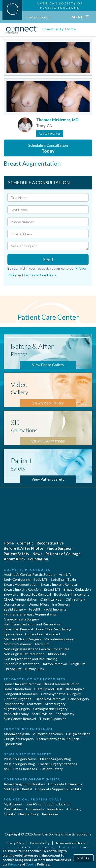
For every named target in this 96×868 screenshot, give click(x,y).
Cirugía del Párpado (19, 739)
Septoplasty (65, 714)
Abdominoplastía (17, 734)
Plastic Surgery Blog (55, 759)
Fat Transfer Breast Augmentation (31, 614)
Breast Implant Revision (22, 589)
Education (64, 804)
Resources (50, 814)
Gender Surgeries (17, 699)
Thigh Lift (78, 664)
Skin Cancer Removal (20, 719)
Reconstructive (50, 543)
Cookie (31, 864)
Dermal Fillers (39, 604)
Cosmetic (25, 543)
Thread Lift (12, 669)
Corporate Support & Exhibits (58, 789)
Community (35, 809)
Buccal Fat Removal (36, 594)
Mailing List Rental (18, 789)
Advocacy (74, 809)
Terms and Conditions (40, 275)
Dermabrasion (15, 604)
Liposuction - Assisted (42, 634)
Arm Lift (65, 574)
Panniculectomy (16, 714)
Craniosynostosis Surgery (61, 694)
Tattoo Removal (54, 664)
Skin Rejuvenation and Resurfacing (31, 659)
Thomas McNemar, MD (57, 120)
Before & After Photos (24, 548)
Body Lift (40, 579)
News (37, 554)
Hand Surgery (79, 699)
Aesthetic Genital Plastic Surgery (30, 574)
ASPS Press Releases (20, 769)
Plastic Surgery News (20, 759)
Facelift (35, 609)
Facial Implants (55, 609)
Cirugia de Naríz (78, 734)
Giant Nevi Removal (50, 699)
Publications (13, 809)
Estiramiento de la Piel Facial (59, 739)
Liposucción (13, 744)
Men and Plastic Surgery (22, 639)
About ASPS (14, 559)
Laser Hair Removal (18, 629)
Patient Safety (16, 554)
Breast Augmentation (21, 584)
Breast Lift (52, 589)
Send (48, 259)
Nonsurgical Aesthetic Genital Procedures (37, 649)
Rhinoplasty (57, 654)
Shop (49, 804)
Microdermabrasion (59, 639)
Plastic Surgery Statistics (58, 764)
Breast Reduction (77, 589)
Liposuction (13, 634)
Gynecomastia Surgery (21, 619)
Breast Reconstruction (62, 684)
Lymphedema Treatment (23, 704)
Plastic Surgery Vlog (19, 764)
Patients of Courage (63, 554)
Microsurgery (55, 704)
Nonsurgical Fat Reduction (24, 654)
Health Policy (29, 814)
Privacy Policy (15, 843)
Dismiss (83, 858)
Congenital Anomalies (21, 694)
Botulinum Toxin (63, 579)
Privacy (14, 864)
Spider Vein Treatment (21, 664)
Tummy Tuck (34, 669)
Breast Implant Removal (59, 584)
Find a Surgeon (38, 17)
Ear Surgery (61, 604)
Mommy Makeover (18, 644)
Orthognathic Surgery (50, 709)
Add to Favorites (50, 133)
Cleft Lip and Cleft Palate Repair (59, 689)
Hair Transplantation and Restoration (32, 624)
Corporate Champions (65, 784)
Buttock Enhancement (72, 594)
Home (9, 543)
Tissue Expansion (53, 719)
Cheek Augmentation (20, 599)
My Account (13, 804)
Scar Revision (42, 714)
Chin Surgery (76, 599)
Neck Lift (42, 644)
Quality (9, 814)
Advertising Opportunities (24, 784)
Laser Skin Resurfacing (54, 629)
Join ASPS (34, 804)
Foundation (38, 559)
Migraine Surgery (17, 709)
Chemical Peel (51, 599)
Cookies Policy (40, 843)
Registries (55, 809)
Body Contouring (17, 579)
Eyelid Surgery (15, 609)
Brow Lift (11, 594)
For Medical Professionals (33, 799)
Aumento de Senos (48, 734)
